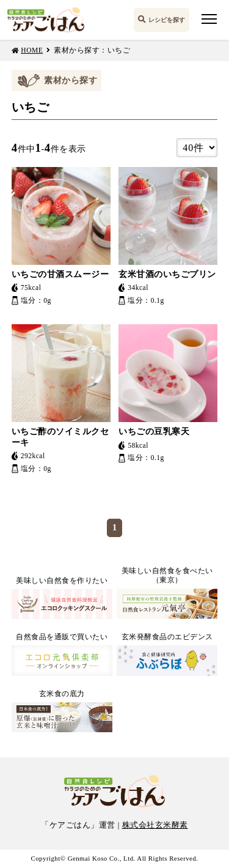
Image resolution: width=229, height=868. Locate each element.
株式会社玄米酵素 (155, 825)
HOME (32, 50)
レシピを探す (167, 20)
